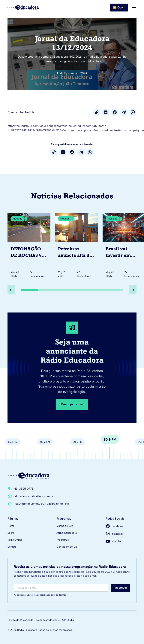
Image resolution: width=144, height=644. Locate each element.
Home (11, 526)
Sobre (11, 533)
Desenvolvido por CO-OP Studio (55, 620)
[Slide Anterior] (11, 290)
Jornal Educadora (67, 533)
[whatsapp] (133, 112)
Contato (12, 547)
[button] (133, 8)
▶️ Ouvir (119, 7)
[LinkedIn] (106, 112)
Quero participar (72, 404)
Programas (63, 540)
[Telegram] (124, 112)
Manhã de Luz (65, 526)
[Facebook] (115, 112)
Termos (63, 595)
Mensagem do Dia (67, 547)
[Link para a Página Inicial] (28, 476)
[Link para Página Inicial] (23, 8)
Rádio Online (15, 540)
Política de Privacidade (20, 620)
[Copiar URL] (97, 112)
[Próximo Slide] (133, 290)
